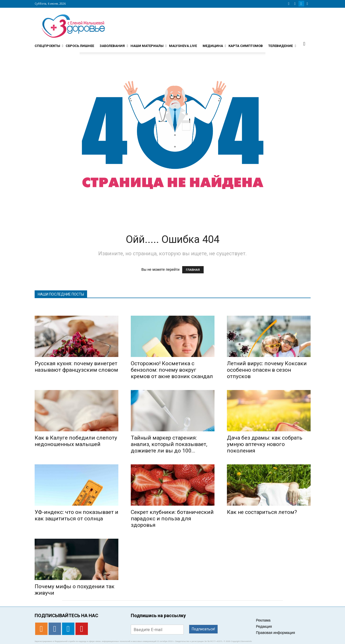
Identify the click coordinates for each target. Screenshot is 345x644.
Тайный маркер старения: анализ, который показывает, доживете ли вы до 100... (169, 444)
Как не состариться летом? (262, 512)
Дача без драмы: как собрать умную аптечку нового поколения (265, 444)
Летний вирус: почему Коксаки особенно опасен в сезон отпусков (267, 370)
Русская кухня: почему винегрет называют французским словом (76, 367)
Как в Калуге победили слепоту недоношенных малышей (76, 441)
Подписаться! (203, 629)
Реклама (263, 620)
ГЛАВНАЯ (193, 270)
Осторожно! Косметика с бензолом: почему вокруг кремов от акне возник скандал (172, 370)
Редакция (264, 626)
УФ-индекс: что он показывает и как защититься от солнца (76, 515)
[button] (304, 44)
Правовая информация (276, 633)
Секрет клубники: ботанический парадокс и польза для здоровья (172, 519)
